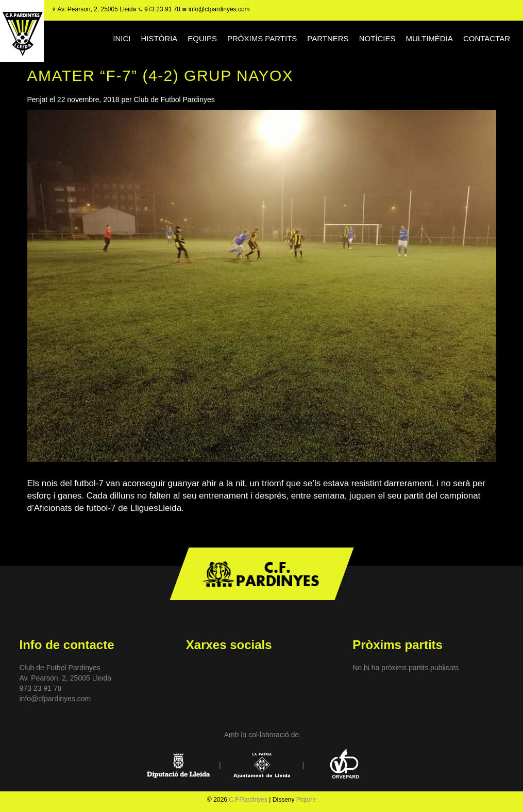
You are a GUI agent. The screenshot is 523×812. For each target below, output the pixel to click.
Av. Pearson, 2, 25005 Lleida (97, 9)
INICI (122, 38)
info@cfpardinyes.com (218, 9)
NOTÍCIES (377, 38)
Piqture (306, 800)
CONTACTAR (487, 38)
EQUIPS (202, 38)
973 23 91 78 (162, 9)
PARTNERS (328, 38)
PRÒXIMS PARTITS (262, 38)
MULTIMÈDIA (429, 38)
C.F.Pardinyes (248, 800)
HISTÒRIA (159, 38)
